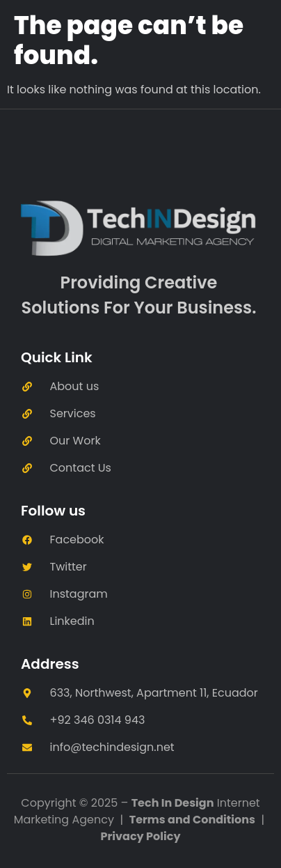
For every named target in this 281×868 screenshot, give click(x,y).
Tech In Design (173, 803)
